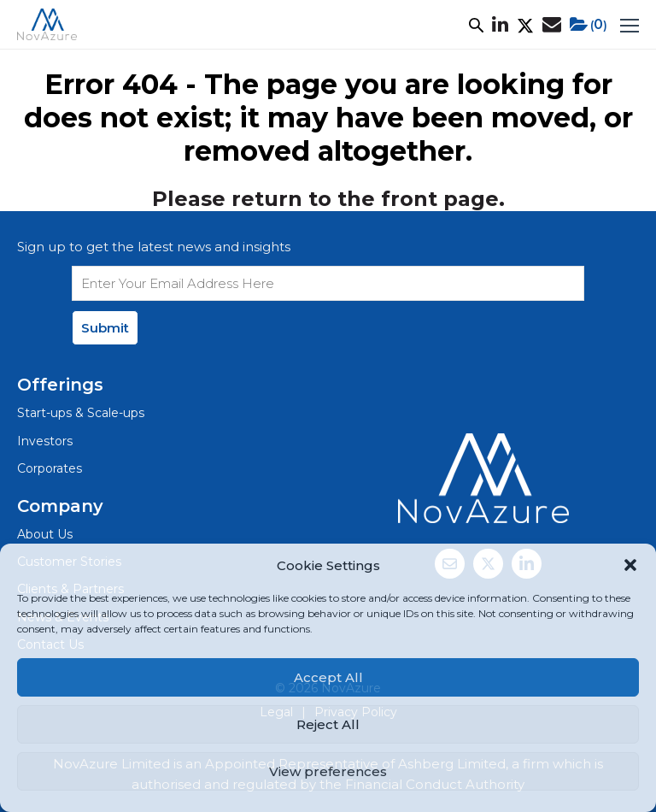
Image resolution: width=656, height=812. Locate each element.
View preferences (328, 771)
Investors (45, 441)
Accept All (328, 677)
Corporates (50, 468)
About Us (45, 534)
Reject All (328, 724)
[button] (630, 565)
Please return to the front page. (328, 199)
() (589, 25)
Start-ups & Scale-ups (81, 413)
